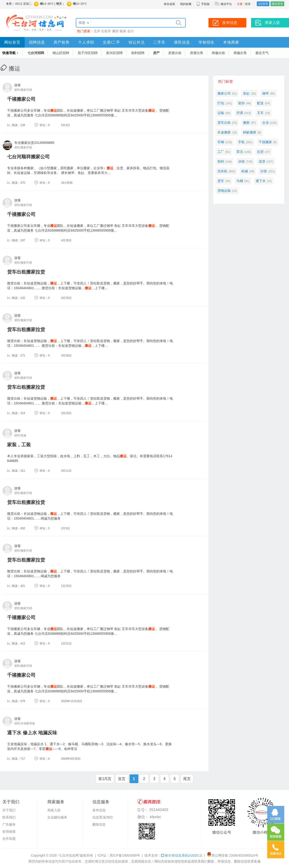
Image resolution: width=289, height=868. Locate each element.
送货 (262, 161)
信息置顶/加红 (103, 817)
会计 (131, 31)
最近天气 (262, 53)
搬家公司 (224, 93)
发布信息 (99, 810)
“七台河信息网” (69, 855)
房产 (156, 53)
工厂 (221, 152)
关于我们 (9, 810)
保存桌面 (169, 4)
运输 (221, 113)
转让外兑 (137, 42)
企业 (266, 123)
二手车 (159, 42)
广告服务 (9, 824)
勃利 (221, 161)
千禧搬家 (265, 142)
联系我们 (9, 817)
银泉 (123, 31)
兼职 (115, 31)
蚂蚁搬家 (250, 132)
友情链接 (9, 831)
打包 (221, 103)
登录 (248, 4)
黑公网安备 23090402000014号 (233, 855)
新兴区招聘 (114, 53)
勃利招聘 (138, 53)
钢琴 (266, 93)
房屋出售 (197, 53)
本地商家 (231, 42)
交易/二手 (111, 42)
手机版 (203, 4)
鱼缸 (246, 93)
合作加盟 (9, 839)
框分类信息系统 (182, 855)
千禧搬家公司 (21, 99)
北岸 (97, 31)
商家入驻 (54, 810)
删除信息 (99, 824)
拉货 (260, 152)
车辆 (221, 142)
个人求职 (86, 42)
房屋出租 (175, 53)
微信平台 (226, 4)
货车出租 (224, 123)
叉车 (260, 113)
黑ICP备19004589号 (125, 855)
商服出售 (240, 53)
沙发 (264, 171)
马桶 (240, 181)
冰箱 (241, 161)
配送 (260, 103)
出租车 (106, 31)
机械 (245, 171)
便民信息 (182, 42)
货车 (221, 181)
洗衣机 (222, 171)
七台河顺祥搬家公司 (28, 157)
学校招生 (207, 42)
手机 (241, 142)
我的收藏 (186, 4)
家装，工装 (19, 445)
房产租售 (62, 42)
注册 (240, 4)
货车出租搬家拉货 (26, 272)
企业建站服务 (57, 817)
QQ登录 (263, 4)
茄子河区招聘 (88, 53)
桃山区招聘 (61, 53)
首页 (122, 779)
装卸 (241, 103)
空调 (240, 113)
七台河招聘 (36, 53)
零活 (240, 152)
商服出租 (218, 53)
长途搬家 (224, 132)
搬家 (246, 123)
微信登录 (277, 4)
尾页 (187, 779)
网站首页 (12, 42)
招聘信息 (37, 42)
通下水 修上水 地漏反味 (32, 733)
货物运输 (224, 191)
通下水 (261, 181)
